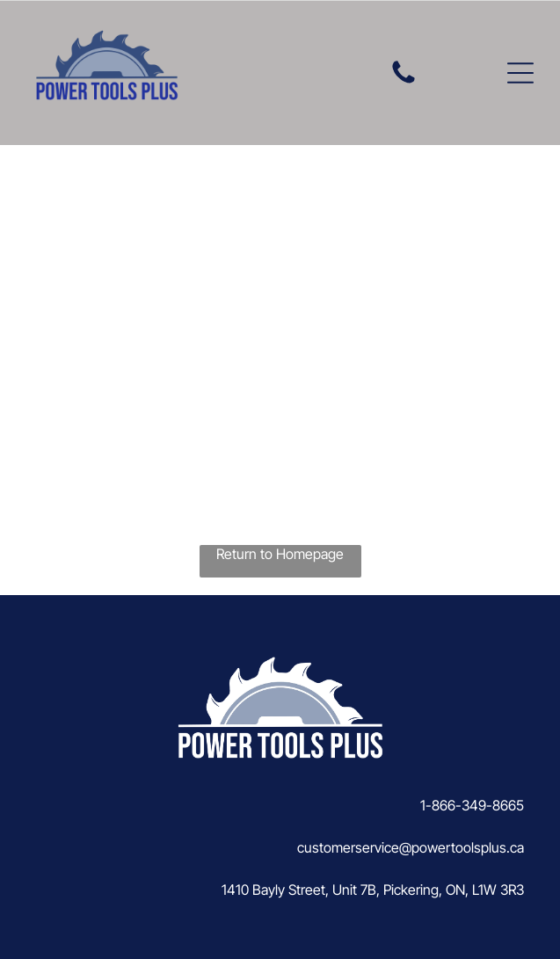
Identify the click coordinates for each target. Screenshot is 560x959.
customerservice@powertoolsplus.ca (411, 847)
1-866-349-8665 (472, 805)
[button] (520, 73)
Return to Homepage (280, 554)
